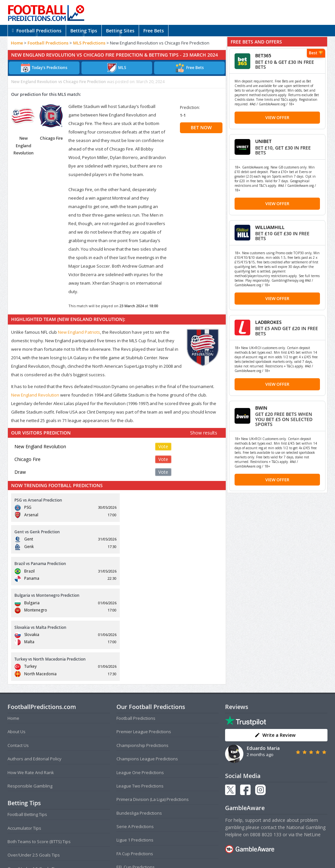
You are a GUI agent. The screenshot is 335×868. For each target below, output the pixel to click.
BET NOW (201, 127)
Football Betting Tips (27, 719)
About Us (17, 636)
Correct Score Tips (26, 787)
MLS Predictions (89, 43)
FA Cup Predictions (135, 758)
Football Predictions (37, 31)
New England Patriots (79, 332)
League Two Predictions (140, 690)
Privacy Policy (178, 850)
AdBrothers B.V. (194, 860)
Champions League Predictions (147, 664)
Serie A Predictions (135, 731)
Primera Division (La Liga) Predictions (153, 704)
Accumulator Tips (24, 733)
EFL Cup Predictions (136, 772)
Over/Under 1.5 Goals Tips (34, 773)
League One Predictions (140, 677)
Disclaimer (204, 850)
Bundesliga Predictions (139, 717)
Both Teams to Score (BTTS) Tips (39, 746)
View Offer (277, 117)
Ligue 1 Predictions (135, 745)
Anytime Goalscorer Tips (32, 800)
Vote (163, 446)
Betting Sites (120, 31)
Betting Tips (84, 31)
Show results (204, 433)
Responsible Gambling (30, 690)
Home (17, 43)
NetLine (312, 739)
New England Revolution (35, 395)
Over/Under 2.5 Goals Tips (34, 760)
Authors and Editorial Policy (35, 664)
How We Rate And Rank (31, 677)
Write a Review (275, 639)
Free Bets (154, 31)
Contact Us (18, 650)
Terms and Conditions (142, 850)
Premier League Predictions (144, 636)
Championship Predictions (142, 650)
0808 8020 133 (266, 739)
